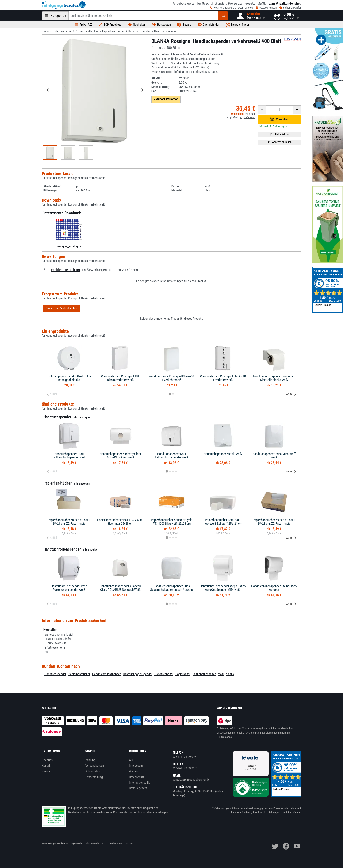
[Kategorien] (55, 16)
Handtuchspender (165, 31)
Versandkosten (95, 766)
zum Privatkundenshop (285, 3)
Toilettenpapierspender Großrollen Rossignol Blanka (69, 378)
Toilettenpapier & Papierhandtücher (75, 31)
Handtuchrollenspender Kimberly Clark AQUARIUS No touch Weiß (120, 588)
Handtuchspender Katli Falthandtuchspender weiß (171, 456)
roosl (221, 674)
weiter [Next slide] (291, 394)
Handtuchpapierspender (138, 674)
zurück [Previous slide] (52, 394)
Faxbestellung (94, 777)
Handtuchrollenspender (106, 674)
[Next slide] (142, 90)
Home (45, 31)
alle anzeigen (82, 417)
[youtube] (297, 846)
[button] (251, 16)
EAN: (154, 91)
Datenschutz (137, 777)
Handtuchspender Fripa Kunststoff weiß (274, 456)
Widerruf (134, 771)
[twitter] (275, 846)
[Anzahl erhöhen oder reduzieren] (279, 110)
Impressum (136, 766)
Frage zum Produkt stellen (62, 308)
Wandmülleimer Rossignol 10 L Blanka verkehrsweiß (120, 378)
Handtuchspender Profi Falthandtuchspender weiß (69, 456)
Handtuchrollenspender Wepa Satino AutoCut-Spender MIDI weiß (223, 588)
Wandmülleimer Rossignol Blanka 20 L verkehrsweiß (172, 378)
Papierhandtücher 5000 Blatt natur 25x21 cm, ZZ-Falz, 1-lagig (69, 522)
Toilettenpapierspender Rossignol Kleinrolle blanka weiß (274, 378)
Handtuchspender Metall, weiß (223, 454)
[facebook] (286, 846)
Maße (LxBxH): (161, 87)
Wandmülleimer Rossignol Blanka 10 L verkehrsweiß (223, 378)
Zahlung (90, 760)
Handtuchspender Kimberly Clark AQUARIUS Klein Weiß (120, 456)
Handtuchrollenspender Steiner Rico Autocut (274, 588)
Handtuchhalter (164, 674)
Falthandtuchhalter (204, 674)
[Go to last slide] (48, 90)
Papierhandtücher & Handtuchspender (126, 31)
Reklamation (93, 771)
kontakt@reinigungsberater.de (191, 780)
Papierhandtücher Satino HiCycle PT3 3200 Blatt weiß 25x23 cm (172, 522)
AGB (132, 760)
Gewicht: (157, 82)
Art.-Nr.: (156, 78)
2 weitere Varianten (166, 99)
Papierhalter (183, 674)
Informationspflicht (141, 782)
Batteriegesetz (138, 788)
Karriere (47, 771)
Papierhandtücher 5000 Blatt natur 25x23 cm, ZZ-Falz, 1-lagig (274, 522)
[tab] (170, 394)
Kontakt (47, 766)
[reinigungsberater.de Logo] (64, 5)
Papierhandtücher (79, 674)
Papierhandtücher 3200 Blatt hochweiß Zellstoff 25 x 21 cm (223, 522)
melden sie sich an (66, 270)
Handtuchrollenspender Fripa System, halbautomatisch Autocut (171, 588)
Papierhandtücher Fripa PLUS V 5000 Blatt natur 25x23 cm (120, 522)
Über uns (47, 760)
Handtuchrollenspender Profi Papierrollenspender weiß (69, 588)
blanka (230, 674)
